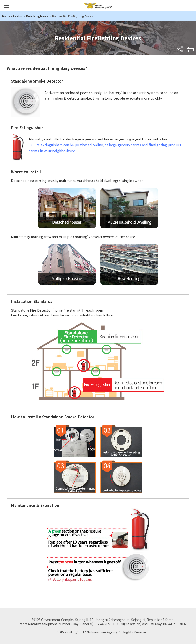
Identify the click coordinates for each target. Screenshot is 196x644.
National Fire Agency (98, 6)
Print (190, 49)
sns (180, 49)
